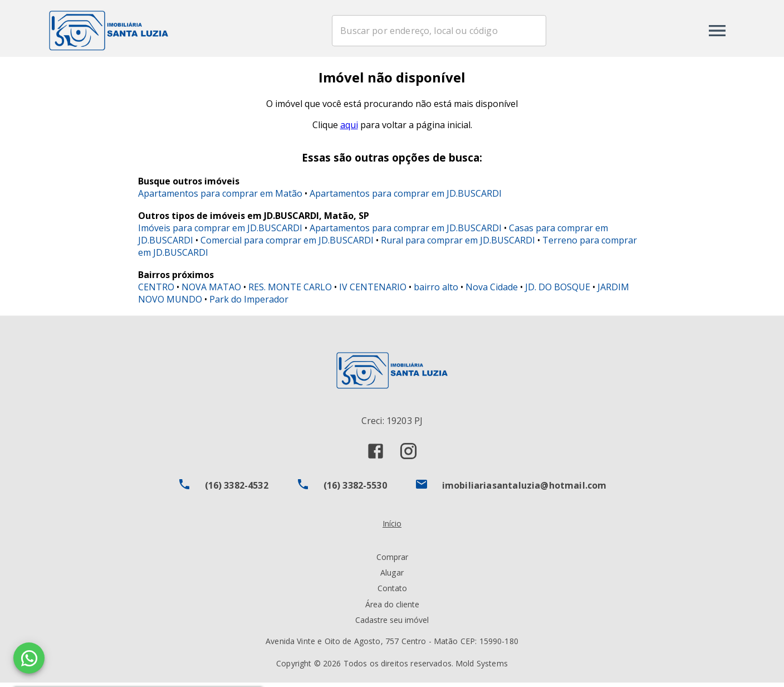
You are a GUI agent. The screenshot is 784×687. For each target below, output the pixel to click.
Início (392, 528)
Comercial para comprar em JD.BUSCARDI (287, 244)
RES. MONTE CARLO (290, 291)
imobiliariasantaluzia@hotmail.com (525, 490)
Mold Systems (482, 668)
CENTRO (156, 291)
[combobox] (464, 31)
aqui (349, 129)
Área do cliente (392, 608)
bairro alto (436, 291)
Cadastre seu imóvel (392, 624)
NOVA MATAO (211, 291)
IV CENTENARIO (373, 291)
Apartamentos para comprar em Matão (220, 197)
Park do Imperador (249, 303)
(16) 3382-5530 (355, 490)
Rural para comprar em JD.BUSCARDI (458, 244)
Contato (392, 593)
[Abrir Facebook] (376, 455)
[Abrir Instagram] (408, 455)
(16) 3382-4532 (237, 490)
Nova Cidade (492, 291)
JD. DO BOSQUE (558, 291)
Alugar (392, 577)
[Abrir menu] (717, 31)
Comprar (392, 561)
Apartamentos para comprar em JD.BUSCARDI (406, 197)
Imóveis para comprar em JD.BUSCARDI (220, 232)
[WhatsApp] (29, 658)
